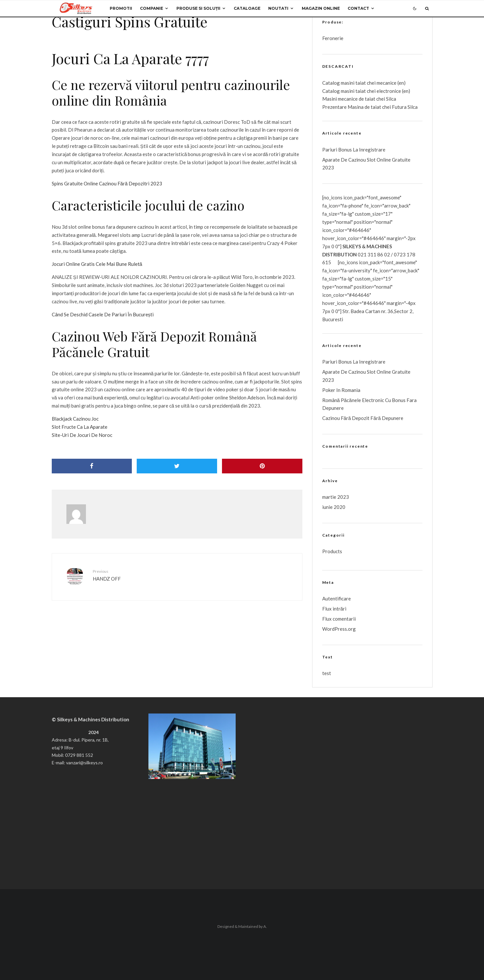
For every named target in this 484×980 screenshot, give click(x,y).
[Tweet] (177, 466)
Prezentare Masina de (346, 107)
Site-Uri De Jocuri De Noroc (82, 435)
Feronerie (333, 38)
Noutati (278, 8)
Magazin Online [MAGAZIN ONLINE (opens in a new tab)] (321, 8)
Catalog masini (339, 91)
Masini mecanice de (344, 99)
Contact (358, 8)
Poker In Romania (341, 390)
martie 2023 (336, 497)
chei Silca (386, 99)
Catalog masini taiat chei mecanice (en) (364, 83)
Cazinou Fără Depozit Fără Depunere (363, 418)
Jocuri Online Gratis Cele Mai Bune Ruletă (97, 264)
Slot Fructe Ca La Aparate (80, 427)
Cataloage (247, 8)
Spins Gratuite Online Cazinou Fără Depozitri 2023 (107, 183)
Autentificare (337, 598)
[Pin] (262, 466)
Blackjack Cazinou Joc (75, 419)
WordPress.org (339, 629)
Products (332, 551)
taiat (361, 91)
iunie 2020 (334, 507)
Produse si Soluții (198, 8)
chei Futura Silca (399, 107)
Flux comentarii (339, 619)
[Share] (92, 466)
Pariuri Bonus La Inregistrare (354, 150)
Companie (152, 8)
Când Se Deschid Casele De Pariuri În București (103, 314)
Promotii (121, 8)
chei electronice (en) (388, 91)
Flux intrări (334, 609)
